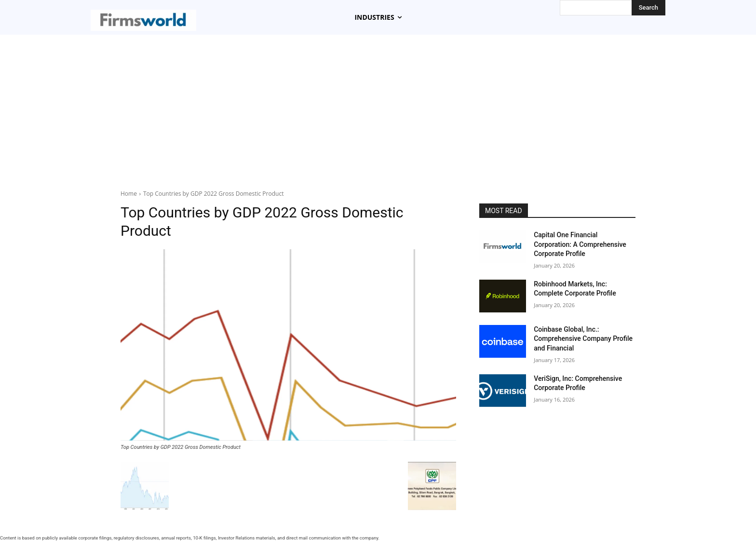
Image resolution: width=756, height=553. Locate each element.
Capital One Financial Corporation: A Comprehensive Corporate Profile (580, 244)
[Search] (648, 8)
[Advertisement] (378, 107)
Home (129, 194)
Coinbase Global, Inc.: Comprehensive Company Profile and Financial (583, 339)
